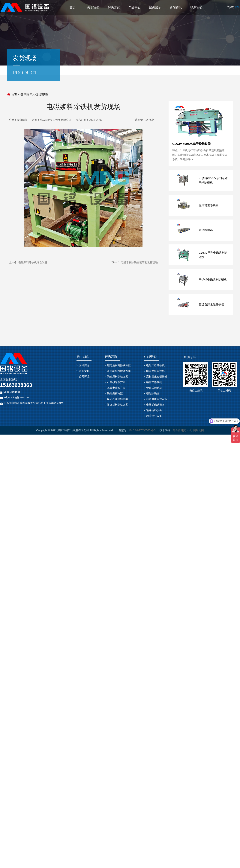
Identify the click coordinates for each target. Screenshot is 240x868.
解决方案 (114, 7)
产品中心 (134, 7)
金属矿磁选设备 (155, 405)
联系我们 (196, 7)
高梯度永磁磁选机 (157, 377)
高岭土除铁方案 (116, 388)
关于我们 (93, 7)
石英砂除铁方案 (116, 382)
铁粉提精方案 (115, 393)
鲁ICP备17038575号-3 (142, 430)
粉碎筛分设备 (154, 416)
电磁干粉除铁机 (155, 365)
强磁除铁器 (153, 393)
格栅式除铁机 (154, 382)
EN (237, 7)
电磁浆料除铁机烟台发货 (33, 262)
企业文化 (84, 371)
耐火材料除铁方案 (118, 405)
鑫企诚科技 (179, 430)
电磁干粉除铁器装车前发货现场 (139, 262)
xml (189, 430)
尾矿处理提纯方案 (118, 399)
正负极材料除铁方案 (119, 371)
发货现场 (42, 95)
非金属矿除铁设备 (157, 399)
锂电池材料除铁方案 (119, 365)
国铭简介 (84, 365)
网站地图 (199, 430)
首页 (73, 7)
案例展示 (155, 7)
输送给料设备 (154, 410)
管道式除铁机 (154, 388)
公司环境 (84, 377)
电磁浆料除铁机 (155, 371)
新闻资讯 (176, 7)
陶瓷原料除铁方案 (118, 377)
